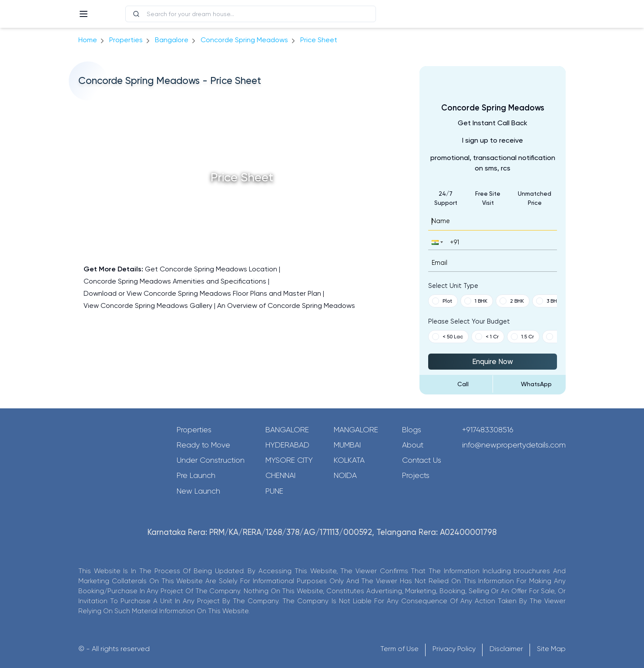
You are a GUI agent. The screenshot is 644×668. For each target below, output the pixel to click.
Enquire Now (493, 361)
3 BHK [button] (548, 301)
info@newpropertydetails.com (514, 445)
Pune (274, 491)
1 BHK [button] (476, 301)
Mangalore (356, 430)
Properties (126, 40)
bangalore (172, 40)
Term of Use (399, 649)
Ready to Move (203, 445)
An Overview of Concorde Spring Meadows (286, 306)
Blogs (412, 430)
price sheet (319, 40)
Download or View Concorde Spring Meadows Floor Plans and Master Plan (202, 293)
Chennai (280, 475)
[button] (436, 242)
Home (88, 40)
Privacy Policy (454, 649)
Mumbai (347, 445)
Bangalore (287, 430)
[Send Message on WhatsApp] (530, 384)
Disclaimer (506, 649)
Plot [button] (442, 301)
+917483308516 (488, 430)
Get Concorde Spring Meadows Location (211, 269)
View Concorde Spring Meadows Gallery (148, 306)
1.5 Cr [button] (522, 337)
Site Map (551, 649)
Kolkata (349, 460)
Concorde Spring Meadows (244, 40)
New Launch (198, 491)
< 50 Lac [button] (448, 337)
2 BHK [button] (512, 301)
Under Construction (211, 460)
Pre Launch (196, 475)
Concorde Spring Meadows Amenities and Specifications (175, 281)
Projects (416, 475)
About (413, 445)
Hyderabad (287, 445)
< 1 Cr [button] (487, 337)
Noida (345, 475)
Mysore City (289, 460)
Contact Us (422, 460)
